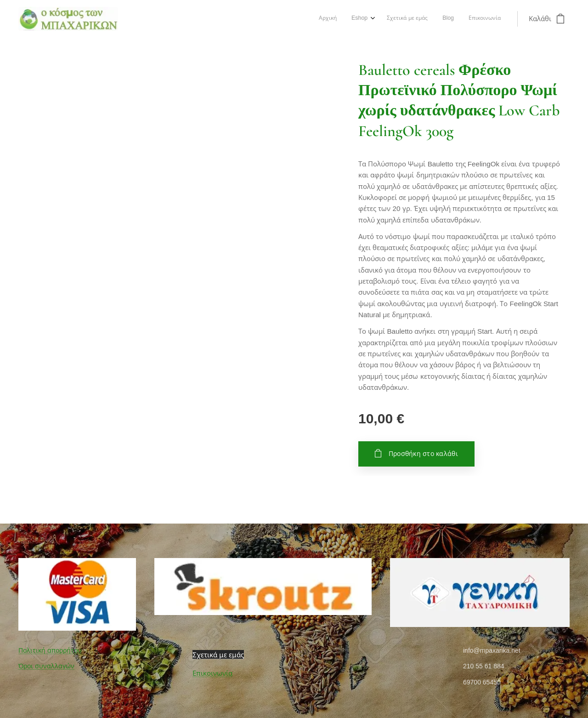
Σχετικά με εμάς (218, 655)
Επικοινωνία (212, 674)
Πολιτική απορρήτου (50, 650)
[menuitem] (440, 19)
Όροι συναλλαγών (46, 667)
